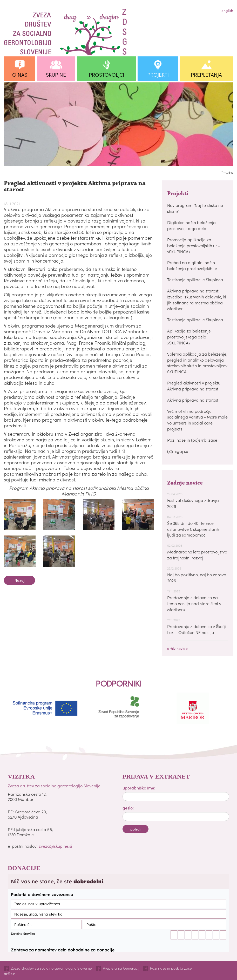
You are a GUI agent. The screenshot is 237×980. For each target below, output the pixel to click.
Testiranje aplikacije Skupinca (195, 279)
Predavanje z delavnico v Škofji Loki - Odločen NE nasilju (197, 629)
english (227, 10)
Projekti (227, 173)
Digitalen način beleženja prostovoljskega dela (191, 225)
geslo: (128, 808)
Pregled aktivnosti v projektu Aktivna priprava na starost (194, 386)
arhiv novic (178, 648)
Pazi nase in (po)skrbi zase (192, 440)
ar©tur (9, 974)
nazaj (19, 580)
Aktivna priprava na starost (193, 400)
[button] (20, 69)
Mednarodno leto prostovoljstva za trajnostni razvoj (197, 555)
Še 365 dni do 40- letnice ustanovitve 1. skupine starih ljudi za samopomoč (193, 529)
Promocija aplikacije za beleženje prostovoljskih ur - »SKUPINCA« (194, 245)
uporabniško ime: (139, 788)
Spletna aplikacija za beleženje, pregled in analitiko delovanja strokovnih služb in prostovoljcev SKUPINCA (197, 363)
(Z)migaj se (178, 451)
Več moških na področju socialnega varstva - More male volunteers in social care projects (197, 420)
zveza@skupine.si (55, 846)
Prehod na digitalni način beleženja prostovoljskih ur (192, 265)
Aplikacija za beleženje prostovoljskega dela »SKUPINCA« (189, 337)
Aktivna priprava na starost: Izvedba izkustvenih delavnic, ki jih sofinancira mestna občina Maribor (197, 300)
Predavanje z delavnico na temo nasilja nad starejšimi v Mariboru (194, 603)
